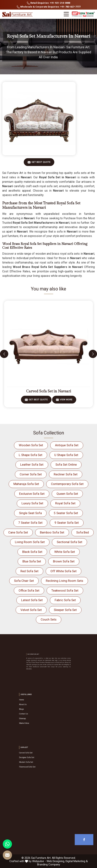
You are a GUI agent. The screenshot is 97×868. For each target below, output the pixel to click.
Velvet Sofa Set (31, 610)
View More (66, 401)
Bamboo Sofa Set (52, 532)
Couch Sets (49, 619)
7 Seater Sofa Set (30, 523)
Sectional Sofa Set (69, 542)
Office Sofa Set (29, 590)
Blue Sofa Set (32, 561)
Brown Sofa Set (64, 561)
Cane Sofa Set (18, 532)
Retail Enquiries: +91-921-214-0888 (48, 3)
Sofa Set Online (66, 465)
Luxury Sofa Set (32, 503)
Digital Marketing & (77, 861)
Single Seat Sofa (30, 513)
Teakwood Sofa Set (65, 590)
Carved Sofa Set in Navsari (49, 391)
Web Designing (55, 861)
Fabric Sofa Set (65, 600)
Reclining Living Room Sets (65, 581)
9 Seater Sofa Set (67, 523)
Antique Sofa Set (67, 445)
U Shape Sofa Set (66, 455)
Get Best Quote (41, 163)
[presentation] (4, 354)
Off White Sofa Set (64, 571)
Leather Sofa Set (32, 465)
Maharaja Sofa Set (26, 484)
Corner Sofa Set (31, 474)
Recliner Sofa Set (66, 474)
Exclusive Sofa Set (32, 494)
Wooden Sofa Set (31, 445)
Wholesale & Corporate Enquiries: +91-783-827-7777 (49, 7)
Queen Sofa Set (67, 494)
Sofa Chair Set (24, 581)
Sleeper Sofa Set (65, 610)
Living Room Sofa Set (30, 542)
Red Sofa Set (29, 571)
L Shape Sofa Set (31, 455)
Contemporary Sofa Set (67, 484)
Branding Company (49, 864)
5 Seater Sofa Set (66, 513)
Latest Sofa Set (32, 600)
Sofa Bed (83, 532)
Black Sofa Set (32, 552)
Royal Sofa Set (65, 503)
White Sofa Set (65, 552)
